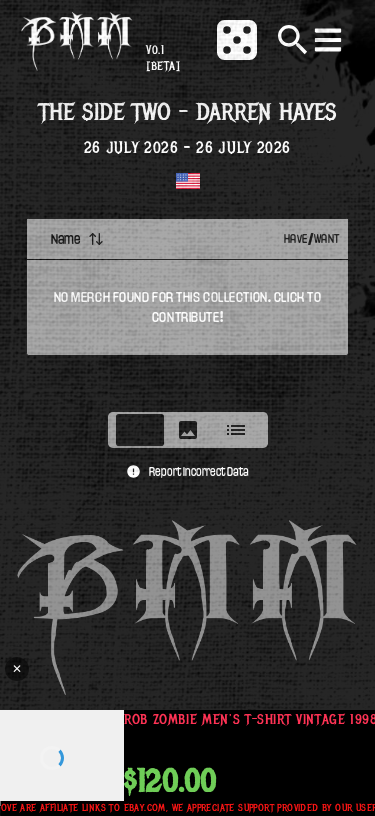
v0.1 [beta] (163, 58)
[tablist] (188, 430)
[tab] (140, 430)
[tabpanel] (187, 309)
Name (77, 239)
